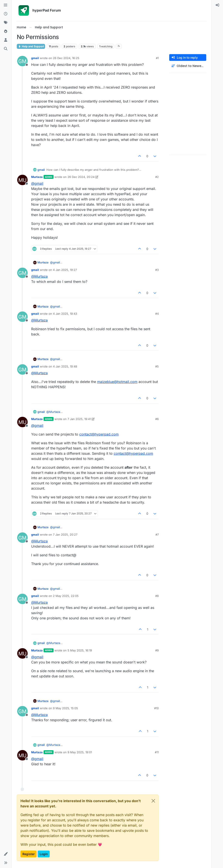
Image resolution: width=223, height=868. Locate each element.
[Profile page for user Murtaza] (22, 180)
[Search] (6, 49)
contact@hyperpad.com (99, 434)
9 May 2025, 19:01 (80, 752)
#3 (157, 270)
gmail (35, 58)
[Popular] (6, 31)
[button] (6, 854)
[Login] (217, 5)
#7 (157, 535)
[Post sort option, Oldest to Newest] (188, 66)
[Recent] (6, 14)
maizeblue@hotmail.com (117, 382)
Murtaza (37, 177)
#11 (157, 752)
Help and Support (31, 46)
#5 (157, 366)
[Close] (153, 801)
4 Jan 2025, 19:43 (65, 314)
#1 (157, 58)
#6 (157, 419)
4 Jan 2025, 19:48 (65, 366)
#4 (157, 314)
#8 (157, 596)
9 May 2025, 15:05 (65, 708)
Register (29, 854)
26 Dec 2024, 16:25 (66, 58)
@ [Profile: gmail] (37, 183)
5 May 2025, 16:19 (80, 650)
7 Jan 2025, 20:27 (65, 535)
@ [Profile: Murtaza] (39, 276)
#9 (157, 650)
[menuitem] (217, 5)
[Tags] (6, 23)
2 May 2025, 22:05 (66, 596)
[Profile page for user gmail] (22, 61)
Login (44, 854)
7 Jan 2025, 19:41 (79, 419)
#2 (157, 177)
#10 (156, 708)
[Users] (6, 40)
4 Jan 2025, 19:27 (65, 270)
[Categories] (6, 5)
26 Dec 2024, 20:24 (81, 177)
